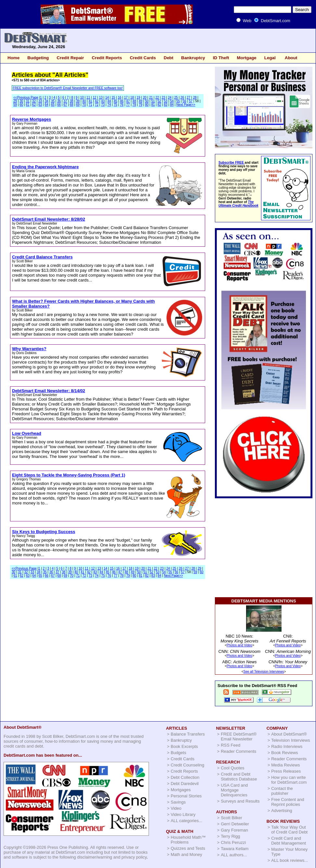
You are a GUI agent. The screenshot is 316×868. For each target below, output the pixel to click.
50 (147, 101)
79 (141, 105)
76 (122, 105)
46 (122, 101)
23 (163, 97)
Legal (270, 58)
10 (82, 97)
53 (166, 101)
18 (132, 97)
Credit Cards (143, 58)
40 (84, 101)
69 (78, 105)
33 (40, 101)
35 (53, 101)
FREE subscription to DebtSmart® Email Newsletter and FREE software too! (68, 88)
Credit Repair (70, 58)
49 (141, 101)
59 (15, 105)
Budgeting (38, 58)
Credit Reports (107, 58)
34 (46, 101)
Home (13, 58)
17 (126, 97)
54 (172, 101)
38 (72, 101)
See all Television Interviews (264, 672)
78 (134, 105)
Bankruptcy (193, 58)
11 (88, 97)
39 (78, 101)
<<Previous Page (26, 97)
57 (191, 101)
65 (53, 105)
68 (72, 105)
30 (21, 101)
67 (65, 105)
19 (138, 97)
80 (147, 105)
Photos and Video (239, 645)
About (291, 58)
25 (176, 97)
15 (113, 97)
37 (65, 101)
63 (40, 105)
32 (34, 101)
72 (97, 105)
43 (103, 101)
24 (170, 97)
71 (90, 105)
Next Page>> (186, 105)
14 (107, 97)
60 (21, 105)
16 (119, 97)
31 (28, 101)
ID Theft (221, 58)
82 (159, 105)
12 (94, 97)
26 (182, 97)
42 (97, 101)
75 (116, 105)
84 (172, 105)
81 (153, 105)
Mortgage (247, 58)
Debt (168, 58)
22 (157, 97)
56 (184, 101)
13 (101, 97)
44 (109, 101)
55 (178, 101)
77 (128, 105)
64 (46, 105)
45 (116, 101)
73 (103, 105)
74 (109, 105)
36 (59, 101)
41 (90, 101)
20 (145, 97)
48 (134, 101)
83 (166, 105)
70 (84, 105)
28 (195, 97)
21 (151, 97)
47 (128, 101)
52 (159, 101)
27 (188, 97)
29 (15, 101)
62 (34, 105)
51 (153, 101)
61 (28, 105)
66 (59, 105)
